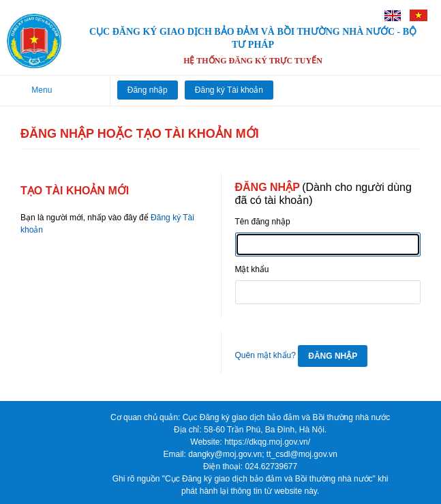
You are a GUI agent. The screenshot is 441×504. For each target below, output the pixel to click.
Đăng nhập (148, 90)
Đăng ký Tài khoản (229, 90)
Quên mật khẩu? (265, 355)
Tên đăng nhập (263, 222)
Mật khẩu (252, 269)
